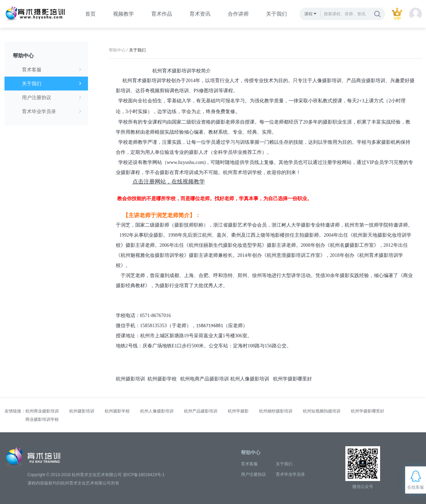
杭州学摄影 (238, 411)
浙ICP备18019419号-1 (144, 475)
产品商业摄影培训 (366, 81)
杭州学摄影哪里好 (292, 379)
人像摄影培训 (327, 81)
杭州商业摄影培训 (42, 411)
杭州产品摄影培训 (201, 411)
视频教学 (123, 14)
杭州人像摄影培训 (250, 379)
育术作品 (162, 14)
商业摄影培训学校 (42, 419)
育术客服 (51, 70)
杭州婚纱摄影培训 (276, 411)
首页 (90, 14)
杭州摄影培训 (130, 379)
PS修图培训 (206, 91)
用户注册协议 (51, 97)
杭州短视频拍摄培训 (322, 411)
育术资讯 (200, 14)
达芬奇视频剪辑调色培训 (162, 91)
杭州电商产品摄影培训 (204, 379)
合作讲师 (238, 14)
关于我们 (276, 14)
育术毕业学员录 (51, 111)
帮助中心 (23, 56)
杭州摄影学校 (162, 379)
